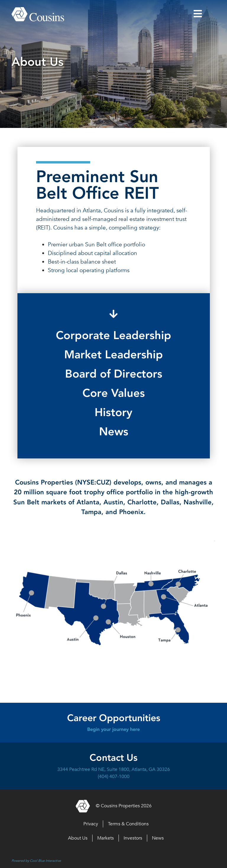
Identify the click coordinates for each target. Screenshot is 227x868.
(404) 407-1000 (114, 776)
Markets (106, 838)
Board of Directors (114, 374)
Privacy (91, 824)
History (113, 412)
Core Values (114, 393)
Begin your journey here (113, 729)
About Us (78, 838)
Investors (133, 838)
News (114, 431)
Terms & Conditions (128, 824)
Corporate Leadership (113, 335)
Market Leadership (113, 354)
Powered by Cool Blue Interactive (36, 861)
